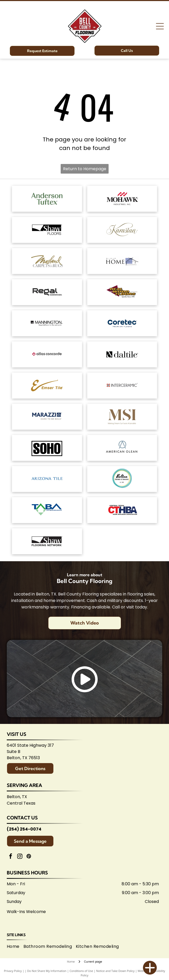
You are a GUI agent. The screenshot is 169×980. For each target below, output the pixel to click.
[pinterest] (29, 857)
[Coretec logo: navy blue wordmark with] (122, 323)
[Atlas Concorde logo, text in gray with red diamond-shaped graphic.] (47, 354)
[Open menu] (160, 26)
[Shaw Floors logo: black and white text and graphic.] (47, 230)
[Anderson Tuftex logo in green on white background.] (47, 199)
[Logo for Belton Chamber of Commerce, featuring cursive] (122, 479)
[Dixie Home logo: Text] (122, 261)
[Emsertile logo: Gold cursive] (47, 386)
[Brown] (122, 417)
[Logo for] (122, 292)
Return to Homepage (85, 169)
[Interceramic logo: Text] (122, 386)
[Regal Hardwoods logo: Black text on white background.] (47, 292)
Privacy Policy (13, 971)
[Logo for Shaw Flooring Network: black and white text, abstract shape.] (47, 541)
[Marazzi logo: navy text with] (47, 417)
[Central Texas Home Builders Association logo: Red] (122, 510)
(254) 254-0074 (24, 829)
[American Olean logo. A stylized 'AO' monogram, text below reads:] (122, 448)
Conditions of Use (81, 971)
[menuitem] (15, 947)
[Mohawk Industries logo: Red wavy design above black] (122, 199)
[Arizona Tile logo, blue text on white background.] (47, 479)
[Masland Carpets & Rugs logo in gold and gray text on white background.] (47, 261)
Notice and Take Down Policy (115, 971)
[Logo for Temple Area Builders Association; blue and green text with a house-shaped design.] (47, 510)
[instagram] (20, 857)
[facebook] (11, 857)
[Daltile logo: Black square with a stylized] (122, 354)
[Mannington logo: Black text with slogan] (47, 323)
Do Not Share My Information (47, 971)
